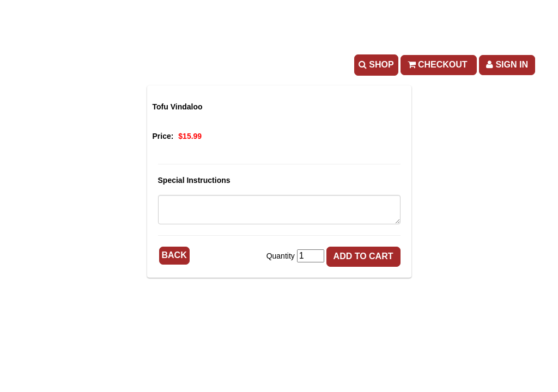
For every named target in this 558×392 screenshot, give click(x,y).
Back (174, 255)
